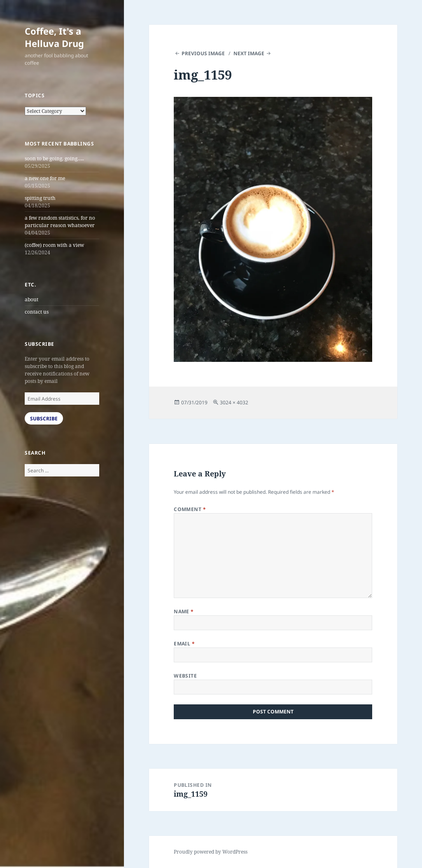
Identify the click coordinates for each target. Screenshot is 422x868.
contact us (37, 312)
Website (185, 676)
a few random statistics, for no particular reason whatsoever (60, 222)
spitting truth (40, 198)
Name (184, 611)
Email (184, 644)
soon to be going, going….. (54, 158)
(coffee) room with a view (54, 245)
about (31, 299)
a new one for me (45, 178)
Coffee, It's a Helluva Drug (54, 37)
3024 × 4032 (234, 402)
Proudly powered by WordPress (211, 852)
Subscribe (44, 419)
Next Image (249, 53)
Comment (190, 509)
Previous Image (203, 53)
